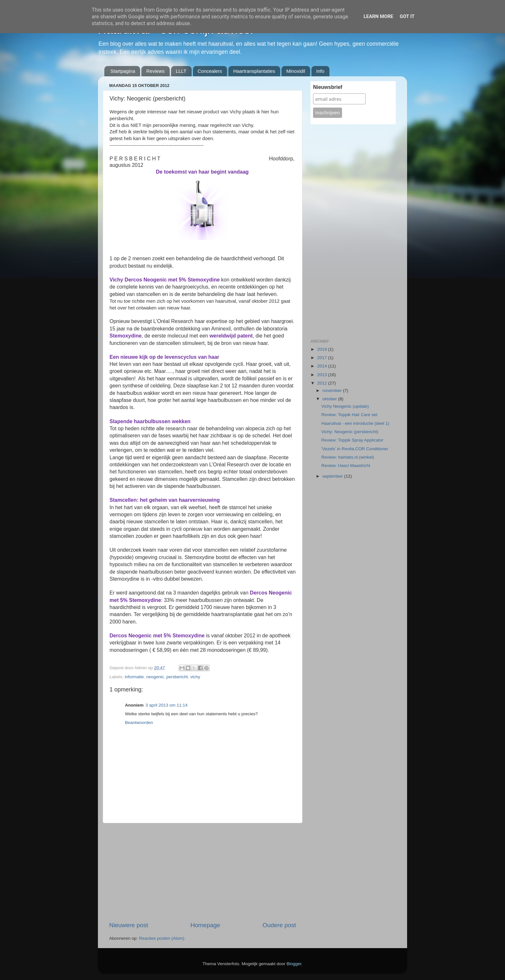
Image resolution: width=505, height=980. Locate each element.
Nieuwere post (129, 925)
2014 (323, 366)
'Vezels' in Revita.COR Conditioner (355, 449)
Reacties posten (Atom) (162, 938)
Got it (407, 16)
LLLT (181, 71)
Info (320, 71)
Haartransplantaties (254, 71)
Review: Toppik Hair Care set (349, 415)
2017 (323, 358)
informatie (134, 677)
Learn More (378, 16)
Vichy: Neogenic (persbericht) (350, 432)
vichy (195, 677)
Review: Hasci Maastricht (346, 466)
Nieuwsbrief (328, 87)
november (333, 390)
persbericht (177, 677)
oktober (330, 399)
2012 (323, 383)
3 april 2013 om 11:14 (167, 705)
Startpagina (123, 71)
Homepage (205, 925)
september (333, 476)
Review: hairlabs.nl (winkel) (348, 457)
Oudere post (279, 925)
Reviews (155, 71)
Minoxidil (296, 71)
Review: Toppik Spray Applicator (353, 440)
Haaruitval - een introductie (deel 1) (355, 423)
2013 (323, 375)
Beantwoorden (139, 723)
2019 (323, 349)
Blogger (294, 964)
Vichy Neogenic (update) (345, 406)
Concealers (210, 71)
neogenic (155, 677)
